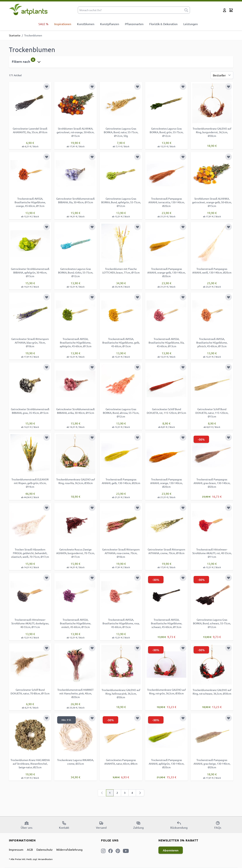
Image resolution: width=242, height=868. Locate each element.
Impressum (16, 849)
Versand (101, 825)
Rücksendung (179, 825)
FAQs (218, 825)
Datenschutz (45, 849)
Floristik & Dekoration (163, 24)
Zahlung (138, 825)
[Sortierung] (222, 75)
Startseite (15, 35)
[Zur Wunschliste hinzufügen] (47, 87)
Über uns (27, 825)
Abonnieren (171, 850)
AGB (30, 849)
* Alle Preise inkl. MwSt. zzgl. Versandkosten (31, 859)
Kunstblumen (86, 24)
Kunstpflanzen (110, 24)
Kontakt (64, 825)
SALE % (43, 24)
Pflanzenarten (134, 24)
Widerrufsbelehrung (69, 849)
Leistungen (191, 24)
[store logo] (28, 9)
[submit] (186, 10)
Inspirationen (63, 24)
